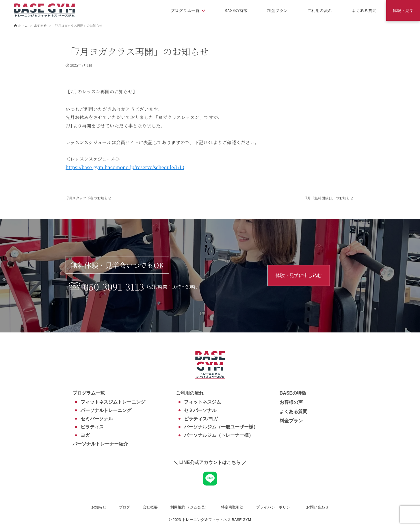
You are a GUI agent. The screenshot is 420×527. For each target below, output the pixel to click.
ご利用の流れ (190, 393)
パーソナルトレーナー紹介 (100, 444)
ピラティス (92, 427)
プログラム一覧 (89, 393)
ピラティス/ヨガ (201, 419)
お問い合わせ (317, 507)
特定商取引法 (232, 507)
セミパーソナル (97, 419)
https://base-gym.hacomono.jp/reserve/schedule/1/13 (125, 167)
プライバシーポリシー (275, 507)
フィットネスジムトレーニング (113, 402)
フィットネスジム (202, 402)
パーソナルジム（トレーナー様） (219, 435)
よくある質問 (293, 412)
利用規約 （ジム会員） (189, 507)
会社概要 (150, 507)
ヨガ (85, 435)
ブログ (124, 507)
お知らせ (99, 507)
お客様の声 (291, 402)
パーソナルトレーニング (106, 410)
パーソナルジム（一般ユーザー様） (221, 427)
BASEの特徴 (293, 393)
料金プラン (291, 421)
